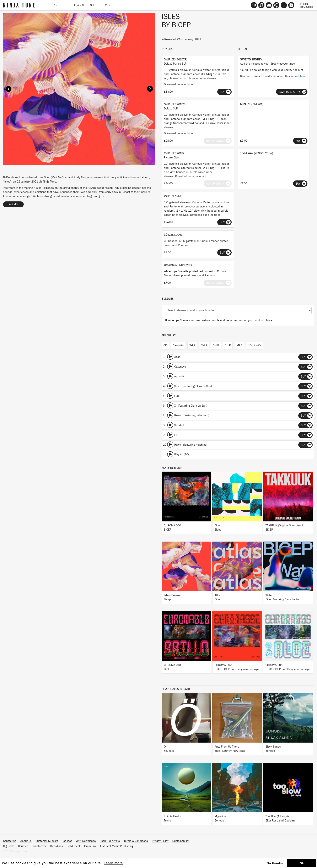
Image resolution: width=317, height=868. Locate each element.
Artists (59, 5)
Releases (77, 5)
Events (108, 5)
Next (150, 89)
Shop (94, 5)
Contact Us (10, 841)
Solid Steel (73, 846)
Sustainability (181, 841)
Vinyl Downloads (86, 841)
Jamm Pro (90, 846)
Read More (13, 204)
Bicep (181, 25)
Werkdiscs (57, 846)
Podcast (67, 841)
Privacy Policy (160, 841)
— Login (303, 4)
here (303, 76)
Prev (9, 89)
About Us (26, 841)
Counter (23, 846)
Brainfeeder (39, 846)
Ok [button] (302, 863)
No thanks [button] (275, 863)
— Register (305, 6)
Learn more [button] (113, 863)
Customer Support (47, 841)
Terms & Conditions (136, 841)
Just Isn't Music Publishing (116, 846)
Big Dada (9, 846)
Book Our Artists (110, 841)
